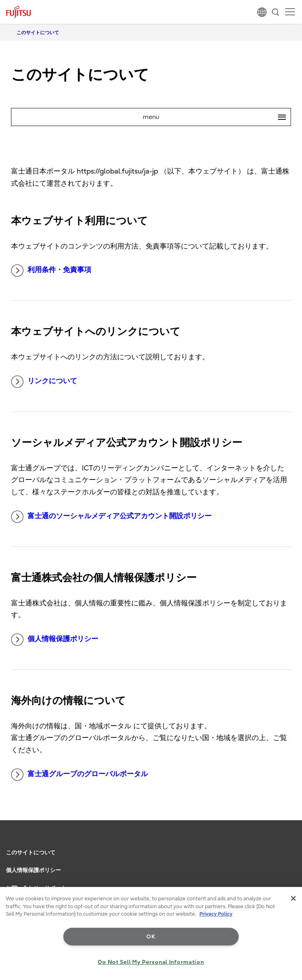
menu (217, 117)
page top (288, 842)
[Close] (293, 898)
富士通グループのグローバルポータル (79, 775)
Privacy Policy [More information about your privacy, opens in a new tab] (216, 914)
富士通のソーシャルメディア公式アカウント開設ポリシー (111, 517)
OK (151, 937)
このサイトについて (31, 853)
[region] (151, 933)
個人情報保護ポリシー (55, 640)
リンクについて (44, 382)
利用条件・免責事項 (51, 271)
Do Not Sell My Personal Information (151, 962)
